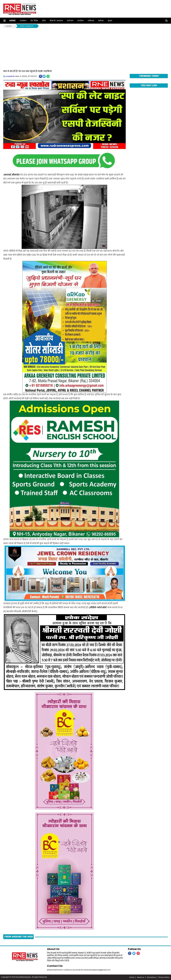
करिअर (101, 21)
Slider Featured (27, 26)
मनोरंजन (70, 21)
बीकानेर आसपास (56, 21)
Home (13, 21)
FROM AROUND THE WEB (18, 937)
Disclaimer (151, 977)
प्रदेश (44, 21)
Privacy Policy (164, 977)
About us (141, 977)
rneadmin (10, 76)
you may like (149, 85)
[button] (4, 21)
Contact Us (55, 966)
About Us (53, 949)
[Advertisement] (85, 48)
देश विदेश (34, 21)
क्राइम (110, 21)
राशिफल (91, 21)
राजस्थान (23, 21)
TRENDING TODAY (149, 76)
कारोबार (81, 21)
